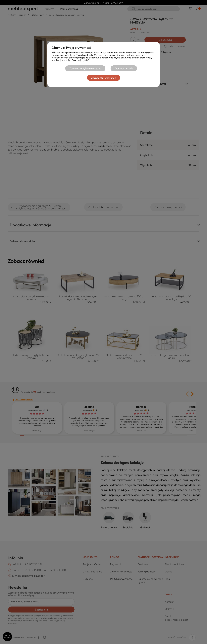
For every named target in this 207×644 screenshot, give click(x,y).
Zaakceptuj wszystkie (104, 78)
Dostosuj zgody (124, 68)
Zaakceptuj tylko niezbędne (83, 68)
